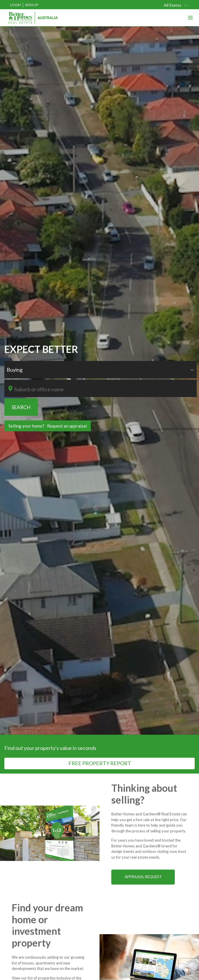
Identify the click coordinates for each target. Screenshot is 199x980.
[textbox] (103, 389)
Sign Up (32, 5)
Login (15, 5)
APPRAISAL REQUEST (143, 877)
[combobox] (176, 5)
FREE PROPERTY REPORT (100, 763)
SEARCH (21, 407)
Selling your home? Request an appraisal (48, 426)
